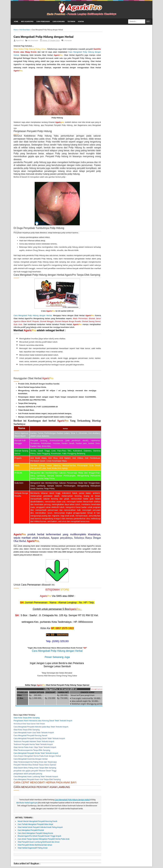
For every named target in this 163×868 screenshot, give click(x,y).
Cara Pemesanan (43, 22)
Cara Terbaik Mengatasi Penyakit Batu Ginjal (35, 824)
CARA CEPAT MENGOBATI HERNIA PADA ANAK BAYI (45, 782)
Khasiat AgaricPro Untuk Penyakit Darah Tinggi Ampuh (39, 836)
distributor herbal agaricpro (27, 803)
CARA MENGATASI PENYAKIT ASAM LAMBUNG (42, 787)
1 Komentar (68, 40)
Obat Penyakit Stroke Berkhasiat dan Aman (35, 845)
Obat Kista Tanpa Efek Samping (27, 730)
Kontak (81, 22)
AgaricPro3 (20, 40)
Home (16, 22)
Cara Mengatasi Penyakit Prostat (31, 830)
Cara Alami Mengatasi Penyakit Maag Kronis (35, 833)
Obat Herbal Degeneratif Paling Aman (33, 848)
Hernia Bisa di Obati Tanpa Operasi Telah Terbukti (29, 724)
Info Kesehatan (33, 40)
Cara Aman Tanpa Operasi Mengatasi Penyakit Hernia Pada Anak (44, 839)
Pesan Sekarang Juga (57, 657)
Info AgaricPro (27, 22)
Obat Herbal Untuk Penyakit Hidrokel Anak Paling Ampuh (40, 827)
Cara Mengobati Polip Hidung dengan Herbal (44, 37)
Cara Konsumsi (59, 22)
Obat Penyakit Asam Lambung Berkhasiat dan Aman (39, 842)
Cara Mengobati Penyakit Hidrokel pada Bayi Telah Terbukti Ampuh (41, 727)
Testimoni (71, 22)
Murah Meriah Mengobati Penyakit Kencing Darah (37, 821)
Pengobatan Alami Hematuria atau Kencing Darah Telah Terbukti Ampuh (43, 721)
